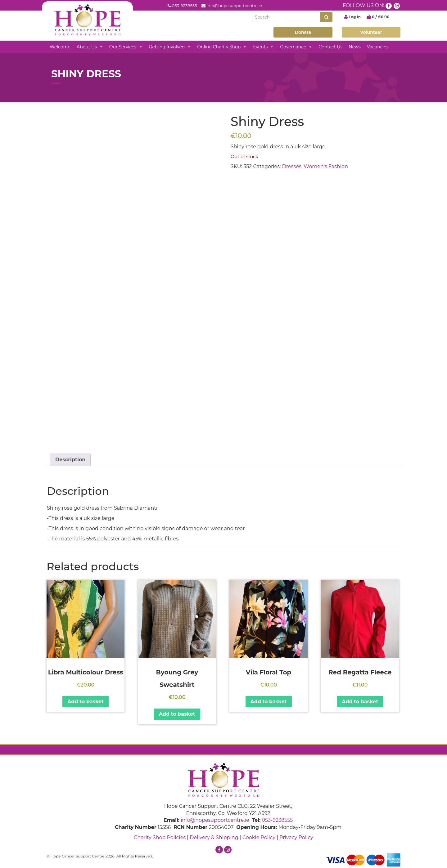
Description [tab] (70, 460)
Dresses (292, 166)
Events (263, 47)
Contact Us (330, 47)
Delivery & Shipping (214, 837)
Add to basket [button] (86, 702)
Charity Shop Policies (160, 837)
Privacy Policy (296, 837)
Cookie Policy (259, 837)
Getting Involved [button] (170, 47)
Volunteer (371, 32)
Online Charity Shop (222, 47)
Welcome (60, 47)
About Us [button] (90, 47)
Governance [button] (296, 47)
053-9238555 (184, 6)
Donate (303, 32)
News (355, 47)
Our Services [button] (126, 47)
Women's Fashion (326, 166)
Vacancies (378, 47)
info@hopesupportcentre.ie (234, 6)
